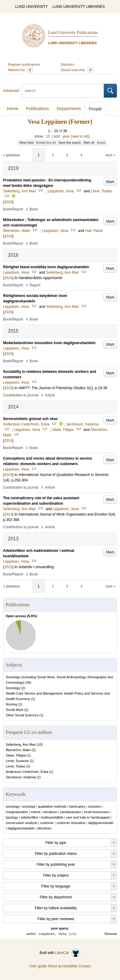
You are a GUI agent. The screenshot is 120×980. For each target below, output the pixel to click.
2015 (8, 354)
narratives (50, 812)
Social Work (14, 710)
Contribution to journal (21, 395)
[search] (63, 91)
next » (111, 155)
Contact (85, 966)
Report (35, 285)
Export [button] (101, 143)
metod (35, 812)
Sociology (13, 688)
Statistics (68, 64)
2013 (8, 567)
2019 (8, 202)
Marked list (21, 70)
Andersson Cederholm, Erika (27, 772)
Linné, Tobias (16, 766)
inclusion (95, 806)
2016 (8, 278)
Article (50, 395)
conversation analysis (22, 823)
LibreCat (68, 953)
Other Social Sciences (22, 715)
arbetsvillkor (30, 817)
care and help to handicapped (88, 817)
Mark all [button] (89, 143)
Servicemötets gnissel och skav (30, 419)
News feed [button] (26, 143)
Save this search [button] (70, 143)
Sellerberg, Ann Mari (21, 744)
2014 (8, 441)
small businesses (96, 812)
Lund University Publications (73, 33)
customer (47, 823)
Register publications (24, 64)
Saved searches (77, 70)
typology (12, 817)
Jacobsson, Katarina (21, 777)
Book (34, 209)
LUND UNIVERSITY (31, 7)
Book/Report (13, 209)
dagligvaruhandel (101, 823)
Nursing (11, 704)
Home (13, 109)
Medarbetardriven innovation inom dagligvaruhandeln (49, 343)
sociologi (29, 806)
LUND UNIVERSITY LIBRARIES (79, 7)
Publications (37, 109)
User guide (38, 966)
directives (44, 828)
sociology (13, 806)
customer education (71, 823)
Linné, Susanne (17, 761)
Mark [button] (110, 182)
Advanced (11, 91)
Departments (69, 109)
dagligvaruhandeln (21, 828)
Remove (111, 934)
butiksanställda (52, 817)
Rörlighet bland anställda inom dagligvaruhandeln (46, 267)
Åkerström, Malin (18, 750)
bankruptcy (77, 806)
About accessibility (63, 966)
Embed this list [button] (46, 143)
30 (28, 682)
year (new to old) (76, 136)
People (95, 109)
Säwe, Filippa (16, 755)
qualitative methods (52, 806)
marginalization (17, 812)
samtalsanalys (71, 812)
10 (48, 136)
